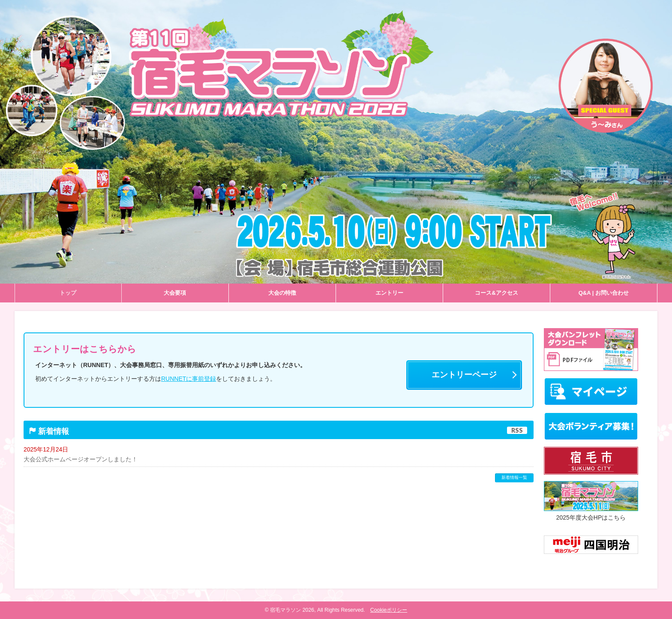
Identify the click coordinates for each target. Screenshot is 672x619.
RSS (517, 430)
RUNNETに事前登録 (189, 379)
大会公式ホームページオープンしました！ (81, 459)
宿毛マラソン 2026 (292, 610)
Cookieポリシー (389, 610)
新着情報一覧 (514, 477)
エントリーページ (464, 375)
